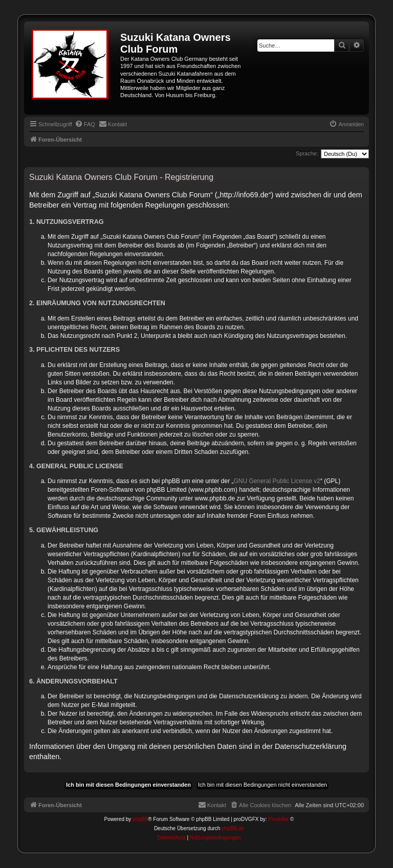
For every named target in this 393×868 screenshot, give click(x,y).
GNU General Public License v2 (277, 481)
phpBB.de (233, 828)
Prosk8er (278, 819)
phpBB (140, 819)
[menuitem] (85, 124)
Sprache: (307, 153)
